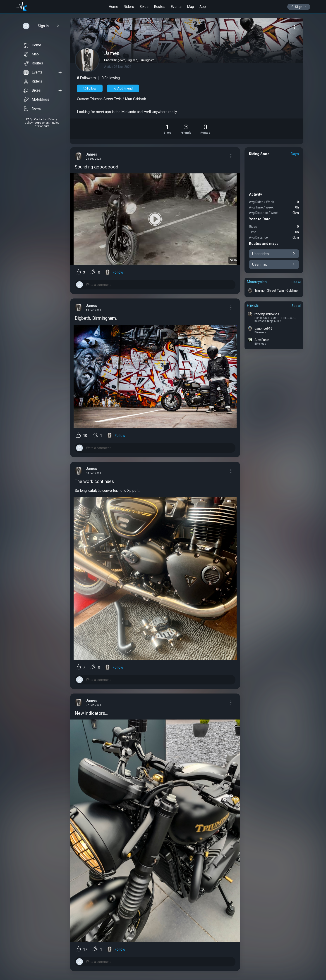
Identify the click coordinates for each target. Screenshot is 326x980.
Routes (160, 7)
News (32, 109)
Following (111, 78)
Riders (129, 7)
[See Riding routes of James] (205, 129)
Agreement (42, 123)
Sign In (299, 7)
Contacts (40, 119)
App (203, 7)
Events (176, 7)
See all (296, 282)
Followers (86, 78)
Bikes (144, 7)
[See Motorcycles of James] (167, 129)
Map (191, 7)
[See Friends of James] (186, 129)
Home (113, 7)
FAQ (29, 119)
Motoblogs (36, 99)
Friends (253, 305)
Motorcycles (257, 282)
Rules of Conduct (47, 124)
